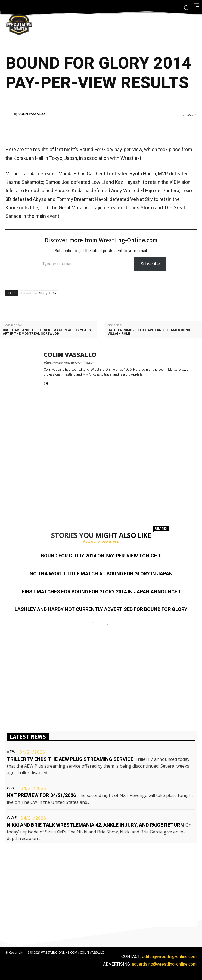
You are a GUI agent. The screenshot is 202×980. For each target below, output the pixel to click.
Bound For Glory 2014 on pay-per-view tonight (101, 556)
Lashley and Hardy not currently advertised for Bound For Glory (101, 609)
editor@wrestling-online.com (169, 956)
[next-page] (107, 624)
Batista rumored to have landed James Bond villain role (149, 332)
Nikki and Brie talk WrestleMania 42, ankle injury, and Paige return (95, 825)
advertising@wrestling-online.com (164, 964)
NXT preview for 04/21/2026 (41, 795)
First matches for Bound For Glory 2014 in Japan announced (101, 592)
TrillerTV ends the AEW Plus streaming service (70, 759)
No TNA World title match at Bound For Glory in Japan (101, 574)
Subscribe (150, 264)
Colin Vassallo (32, 114)
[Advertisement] (94, 130)
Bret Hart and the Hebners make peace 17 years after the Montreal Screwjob (47, 332)
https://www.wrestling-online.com (69, 362)
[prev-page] (94, 624)
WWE (12, 788)
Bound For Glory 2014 (39, 293)
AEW (11, 752)
